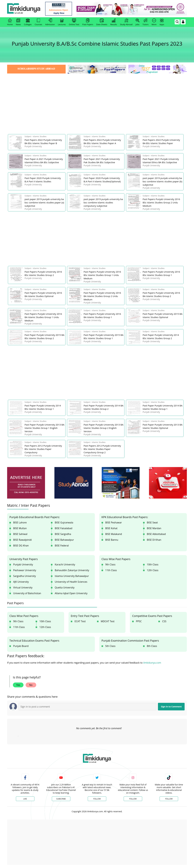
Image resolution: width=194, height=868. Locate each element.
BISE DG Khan (21, 546)
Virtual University (23, 588)
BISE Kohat (111, 528)
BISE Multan (20, 528)
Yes (18, 685)
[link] (59, 9)
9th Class (110, 564)
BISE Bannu (112, 540)
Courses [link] (38, 22)
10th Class (153, 564)
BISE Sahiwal (20, 534)
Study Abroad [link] (126, 22)
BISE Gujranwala (64, 522)
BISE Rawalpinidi (22, 540)
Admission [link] (50, 22)
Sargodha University (25, 576)
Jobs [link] (138, 22)
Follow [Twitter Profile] (97, 799)
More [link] (154, 22)
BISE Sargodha (63, 534)
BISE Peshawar (114, 522)
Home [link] (10, 22)
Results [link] (114, 22)
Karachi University (65, 564)
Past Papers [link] (88, 22)
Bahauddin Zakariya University (72, 570)
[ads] (26, 483)
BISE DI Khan (154, 540)
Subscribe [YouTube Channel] (61, 799)
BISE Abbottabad (156, 534)
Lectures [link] (62, 22)
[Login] (183, 22)
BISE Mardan (154, 528)
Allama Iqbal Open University (71, 593)
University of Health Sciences (71, 582)
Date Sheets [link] (102, 22)
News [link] (18, 22)
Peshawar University (25, 570)
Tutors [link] (146, 22)
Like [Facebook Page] (25, 799)
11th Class (111, 570)
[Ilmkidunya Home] (24, 9)
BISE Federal (62, 546)
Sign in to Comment (171, 707)
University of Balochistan (27, 593)
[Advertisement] (97, 97)
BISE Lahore (20, 522)
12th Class (153, 570)
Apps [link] (162, 22)
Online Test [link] (74, 22)
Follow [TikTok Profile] (169, 799)
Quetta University (65, 588)
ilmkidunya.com (152, 663)
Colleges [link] (28, 22)
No (31, 685)
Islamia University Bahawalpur (72, 576)
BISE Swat (152, 522)
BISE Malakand (114, 534)
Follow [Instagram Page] (133, 799)
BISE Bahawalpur (64, 540)
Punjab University (23, 564)
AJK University (21, 582)
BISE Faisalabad (64, 528)
